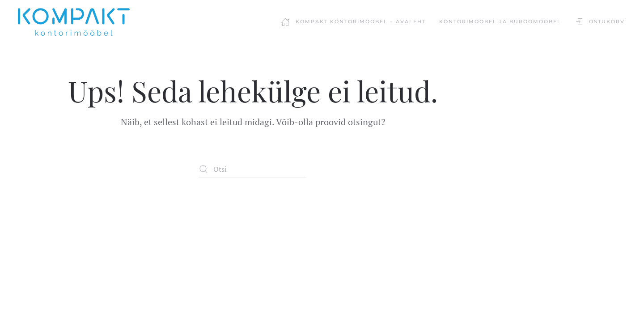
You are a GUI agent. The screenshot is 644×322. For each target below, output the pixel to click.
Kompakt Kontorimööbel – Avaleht (353, 22)
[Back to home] (74, 22)
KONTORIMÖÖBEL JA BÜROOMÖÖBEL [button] (500, 21)
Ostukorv (600, 22)
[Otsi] (253, 169)
